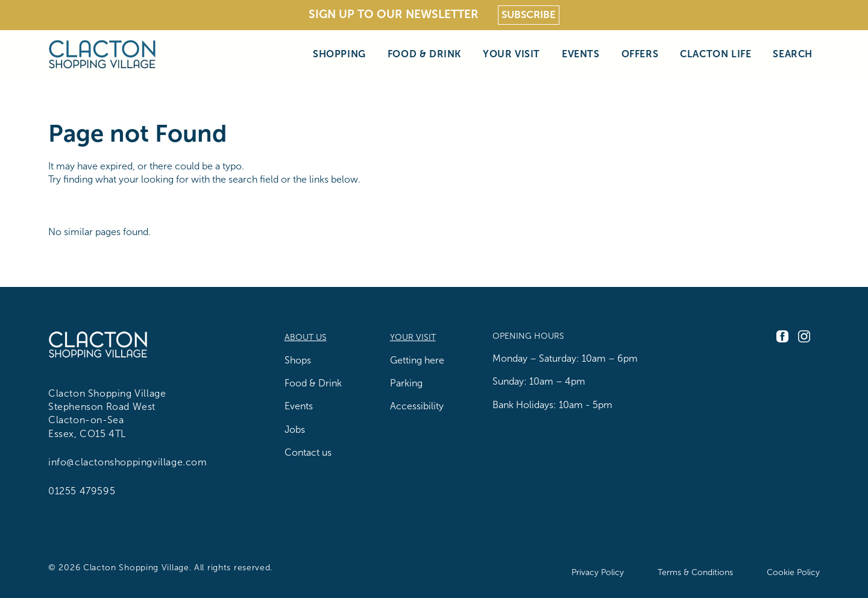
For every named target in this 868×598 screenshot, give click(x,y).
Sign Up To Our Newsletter (394, 14)
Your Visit (511, 54)
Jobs (295, 430)
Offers (640, 54)
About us (306, 337)
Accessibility (417, 406)
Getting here (417, 360)
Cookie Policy (793, 572)
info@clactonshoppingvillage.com (128, 462)
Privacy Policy (598, 572)
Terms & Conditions (695, 572)
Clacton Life (715, 54)
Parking (406, 383)
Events (581, 54)
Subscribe (529, 15)
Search (793, 54)
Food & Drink (424, 54)
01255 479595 (82, 491)
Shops (298, 360)
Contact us (308, 452)
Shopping (339, 54)
